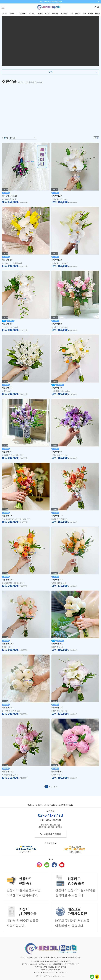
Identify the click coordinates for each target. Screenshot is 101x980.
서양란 (47, 14)
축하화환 (55, 14)
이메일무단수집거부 (66, 805)
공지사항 (31, 805)
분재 (71, 14)
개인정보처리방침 (51, 805)
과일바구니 (22, 14)
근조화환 (64, 14)
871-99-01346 (74, 964)
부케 (84, 14)
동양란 (40, 14)
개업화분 (32, 14)
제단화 (90, 14)
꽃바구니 (13, 14)
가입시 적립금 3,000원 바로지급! (51, 2)
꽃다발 (5, 14)
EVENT (98, 14)
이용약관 (39, 805)
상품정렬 (23, 138)
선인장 (78, 14)
